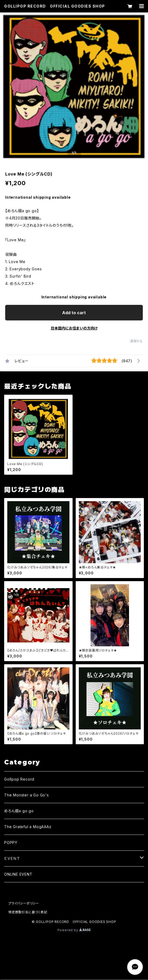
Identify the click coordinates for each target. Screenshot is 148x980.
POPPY (11, 843)
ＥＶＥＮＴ (12, 858)
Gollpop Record (19, 779)
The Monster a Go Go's (27, 795)
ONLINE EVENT (18, 874)
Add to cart (74, 313)
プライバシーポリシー (24, 903)
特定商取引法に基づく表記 (28, 912)
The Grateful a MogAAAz (28, 827)
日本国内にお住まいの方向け (74, 328)
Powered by (74, 930)
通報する (136, 341)
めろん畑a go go (19, 811)
